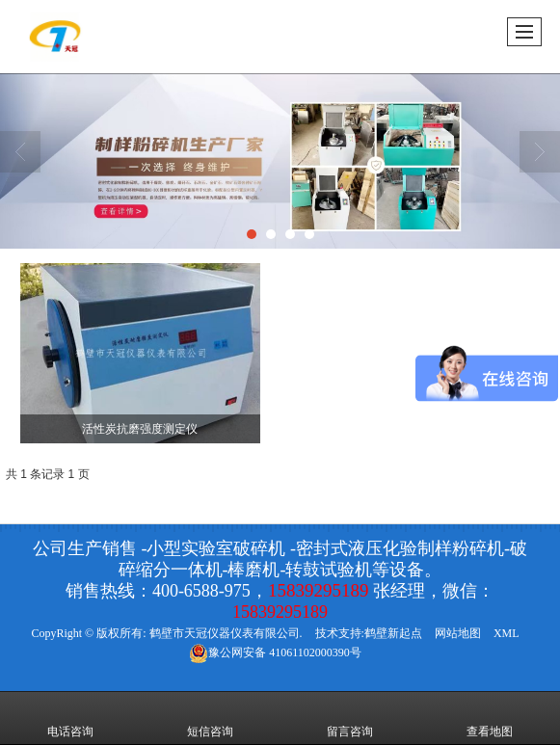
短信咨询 (210, 718)
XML (507, 633)
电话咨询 (70, 718)
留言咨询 (350, 718)
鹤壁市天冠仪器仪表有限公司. (226, 633)
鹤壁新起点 (393, 633)
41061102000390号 (275, 652)
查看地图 (490, 718)
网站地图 (458, 633)
